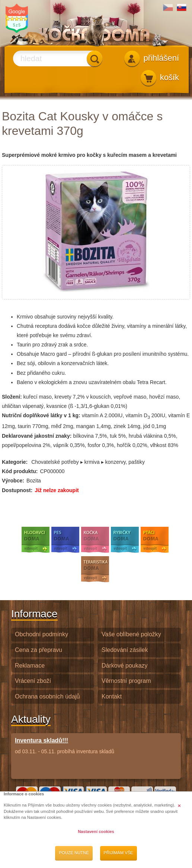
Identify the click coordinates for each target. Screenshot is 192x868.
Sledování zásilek (125, 650)
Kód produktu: (20, 471)
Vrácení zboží (33, 681)
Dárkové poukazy (125, 666)
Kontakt (112, 696)
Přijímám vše (119, 853)
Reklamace (30, 666)
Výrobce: (13, 481)
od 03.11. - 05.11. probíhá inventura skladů (65, 746)
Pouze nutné (74, 853)
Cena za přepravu (39, 650)
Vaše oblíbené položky (131, 634)
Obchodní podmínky (41, 634)
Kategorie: (15, 462)
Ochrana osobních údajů (47, 696)
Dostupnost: (17, 490)
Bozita (34, 481)
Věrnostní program (126, 681)
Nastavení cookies (96, 831)
